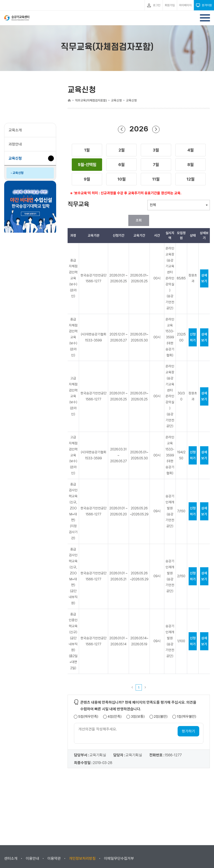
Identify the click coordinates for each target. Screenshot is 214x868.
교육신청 (17, 160)
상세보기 (204, 278)
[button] (87, 150)
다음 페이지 (145, 687)
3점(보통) (138, 717)
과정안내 (15, 144)
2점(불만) (161, 717)
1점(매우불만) (187, 717)
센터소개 (11, 858)
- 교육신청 (17, 173)
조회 (139, 220)
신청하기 (193, 337)
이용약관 (54, 858)
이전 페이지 (132, 687)
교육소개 (15, 130)
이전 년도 (122, 129)
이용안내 (32, 858)
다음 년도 (156, 129)
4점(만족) (115, 717)
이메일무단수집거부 (119, 858)
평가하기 (188, 731)
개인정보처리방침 (82, 858)
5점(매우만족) (88, 717)
